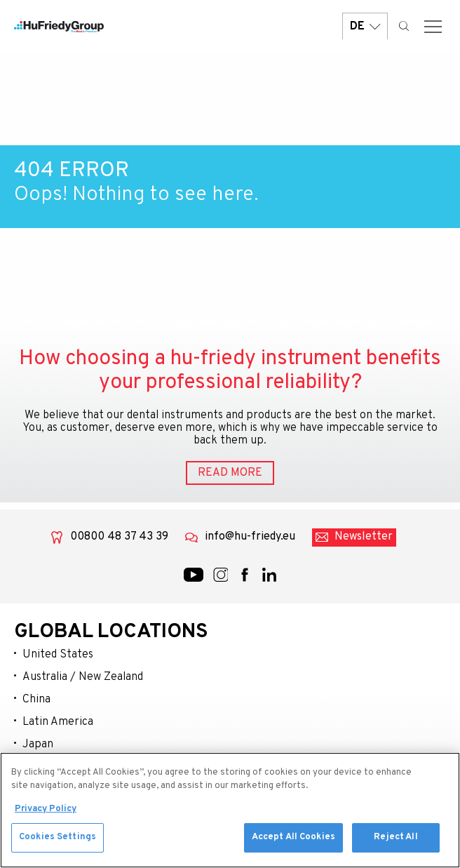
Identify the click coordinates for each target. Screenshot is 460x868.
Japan (38, 745)
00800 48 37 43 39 (119, 537)
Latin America (58, 722)
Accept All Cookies (293, 843)
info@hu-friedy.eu (250, 537)
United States (58, 655)
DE (365, 26)
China (36, 700)
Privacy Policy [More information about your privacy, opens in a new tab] (46, 814)
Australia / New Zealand (83, 677)
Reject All (395, 843)
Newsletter (364, 537)
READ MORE (230, 473)
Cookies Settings (57, 843)
